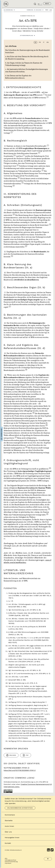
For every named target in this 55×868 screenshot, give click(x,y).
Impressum (8, 863)
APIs (6, 858)
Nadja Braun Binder (42, 28)
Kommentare (10, 815)
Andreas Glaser (27, 28)
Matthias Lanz (38, 26)
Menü (47, 4)
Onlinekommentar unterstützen (20, 808)
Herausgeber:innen (12, 838)
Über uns (8, 832)
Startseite (9, 821)
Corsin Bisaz (17, 31)
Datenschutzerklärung (11, 862)
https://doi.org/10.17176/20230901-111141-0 (20, 770)
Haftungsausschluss (10, 860)
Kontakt (8, 843)
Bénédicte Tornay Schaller (33, 31)
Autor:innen (9, 826)
